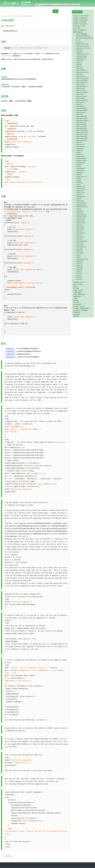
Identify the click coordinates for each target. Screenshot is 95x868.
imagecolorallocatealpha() (82, 72)
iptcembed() (79, 273)
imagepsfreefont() (80, 219)
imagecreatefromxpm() (82, 138)
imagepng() (10, 349)
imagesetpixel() (80, 243)
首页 (37, 5)
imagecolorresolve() (81, 90)
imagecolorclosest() (81, 76)
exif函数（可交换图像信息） (80, 30)
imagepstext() (79, 225)
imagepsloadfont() (80, 221)
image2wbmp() (80, 50)
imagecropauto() (80, 145)
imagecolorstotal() (80, 98)
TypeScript (47, 5)
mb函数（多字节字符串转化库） (81, 16)
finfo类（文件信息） (78, 284)
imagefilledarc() (80, 155)
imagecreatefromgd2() (81, 118)
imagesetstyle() (80, 245)
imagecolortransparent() (82, 100)
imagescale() (79, 235)
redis (74, 5)
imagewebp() (79, 269)
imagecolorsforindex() (81, 96)
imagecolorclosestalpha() (82, 78)
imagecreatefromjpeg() (82, 126)
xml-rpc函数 (76, 288)
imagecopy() (79, 104)
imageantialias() (80, 60)
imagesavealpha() (80, 233)
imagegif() (78, 185)
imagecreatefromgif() (81, 124)
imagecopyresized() (81, 112)
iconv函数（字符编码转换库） (81, 18)
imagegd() (78, 181)
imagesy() (78, 257)
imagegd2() (79, 179)
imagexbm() (79, 271)
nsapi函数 (76, 300)
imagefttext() (79, 175)
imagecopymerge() (81, 106)
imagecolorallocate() (81, 70)
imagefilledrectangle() (81, 161)
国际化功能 (76, 316)
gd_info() (78, 40)
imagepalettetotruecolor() (82, 207)
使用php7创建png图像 (81, 34)
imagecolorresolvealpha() (82, 92)
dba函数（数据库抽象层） (80, 294)
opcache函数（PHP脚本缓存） (81, 310)
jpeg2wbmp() (79, 277)
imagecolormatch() (80, 88)
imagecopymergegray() (82, 108)
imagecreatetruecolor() (82, 141)
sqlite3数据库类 (77, 296)
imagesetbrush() (80, 237)
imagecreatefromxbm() (82, 137)
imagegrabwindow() (81, 189)
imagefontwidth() (80, 171)
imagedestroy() (80, 149)
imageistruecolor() (80, 193)
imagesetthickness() (81, 247)
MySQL (70, 5)
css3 (58, 5)
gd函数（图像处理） (29, 16)
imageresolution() (80, 229)
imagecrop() (79, 142)
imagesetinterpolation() (82, 241)
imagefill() (78, 153)
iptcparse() (79, 275)
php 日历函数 (76, 28)
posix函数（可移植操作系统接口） (82, 308)
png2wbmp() (79, 279)
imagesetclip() (79, 239)
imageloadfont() (80, 201)
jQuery (78, 5)
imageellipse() (79, 151)
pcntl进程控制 (77, 312)
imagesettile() (79, 249)
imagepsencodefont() (81, 215)
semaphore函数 (77, 304)
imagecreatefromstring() (82, 130)
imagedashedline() (80, 147)
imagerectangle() (80, 227)
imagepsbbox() (80, 213)
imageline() (79, 199)
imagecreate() (79, 114)
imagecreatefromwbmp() (82, 132)
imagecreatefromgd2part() (82, 120)
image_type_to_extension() (83, 46)
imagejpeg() (10, 354)
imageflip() (78, 167)
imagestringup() (80, 253)
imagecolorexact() (80, 84)
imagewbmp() (10, 352)
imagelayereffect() (80, 197)
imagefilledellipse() (80, 157)
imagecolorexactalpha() (82, 86)
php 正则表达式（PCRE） (80, 26)
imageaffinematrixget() (81, 56)
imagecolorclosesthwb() (82, 80)
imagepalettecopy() (81, 205)
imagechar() (79, 66)
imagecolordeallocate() (82, 82)
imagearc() (79, 62)
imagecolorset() (80, 94)
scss (53, 5)
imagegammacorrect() (81, 177)
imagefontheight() (80, 169)
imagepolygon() (80, 211)
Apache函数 (76, 302)
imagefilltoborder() (80, 163)
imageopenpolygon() (81, 203)
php (66, 5)
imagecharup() (79, 68)
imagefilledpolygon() (81, 159)
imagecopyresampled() (82, 110)
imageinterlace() (80, 191)
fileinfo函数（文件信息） (79, 282)
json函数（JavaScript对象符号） (81, 20)
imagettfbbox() (79, 261)
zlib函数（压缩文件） (78, 290)
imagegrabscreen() (9, 857)
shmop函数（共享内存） (79, 306)
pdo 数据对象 (76, 314)
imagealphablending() (81, 58)
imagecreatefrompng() (81, 128)
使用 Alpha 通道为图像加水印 (83, 36)
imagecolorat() (79, 74)
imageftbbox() (79, 173)
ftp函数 (75, 286)
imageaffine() (79, 52)
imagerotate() (79, 231)
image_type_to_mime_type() (83, 48)
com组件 (75, 298)
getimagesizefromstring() (82, 44)
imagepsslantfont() (80, 223)
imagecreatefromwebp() (82, 134)
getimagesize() (80, 42)
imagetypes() (11, 357)
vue (41, 5)
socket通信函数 (77, 292)
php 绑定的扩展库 (17, 16)
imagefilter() (79, 165)
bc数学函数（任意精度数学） (80, 24)
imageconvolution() (81, 102)
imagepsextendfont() (81, 217)
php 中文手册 (8, 16)
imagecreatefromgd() (81, 122)
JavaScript (51, 5)
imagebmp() (79, 64)
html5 (62, 5)
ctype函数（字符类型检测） (80, 22)
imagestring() (79, 251)
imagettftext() (79, 263)
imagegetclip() (8, 855)
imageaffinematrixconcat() (82, 54)
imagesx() (78, 255)
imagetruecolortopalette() (82, 259)
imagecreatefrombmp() (82, 116)
